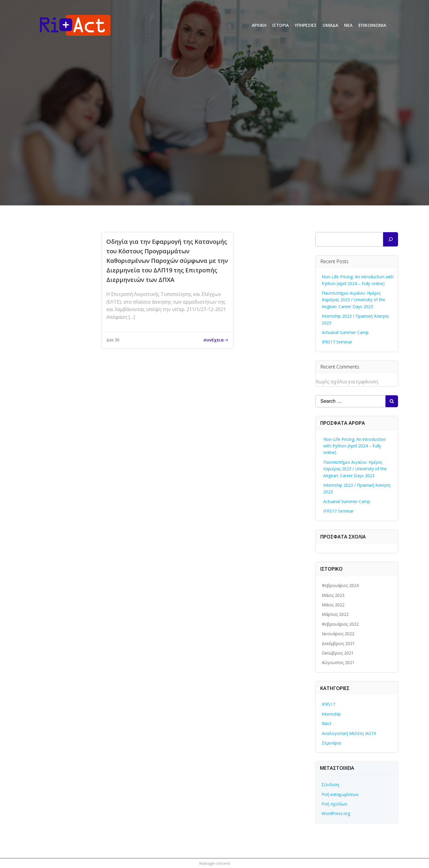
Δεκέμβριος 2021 (338, 643)
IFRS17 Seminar (337, 342)
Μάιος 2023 (333, 595)
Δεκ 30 (113, 340)
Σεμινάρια (331, 743)
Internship (331, 714)
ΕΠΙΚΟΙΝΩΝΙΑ (372, 25)
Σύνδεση (330, 785)
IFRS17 (328, 704)
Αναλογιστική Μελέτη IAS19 (349, 733)
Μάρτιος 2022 (335, 614)
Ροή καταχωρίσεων (340, 794)
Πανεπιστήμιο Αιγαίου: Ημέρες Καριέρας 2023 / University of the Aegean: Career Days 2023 (353, 300)
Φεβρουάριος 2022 (340, 624)
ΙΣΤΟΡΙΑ (280, 25)
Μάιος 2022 (333, 605)
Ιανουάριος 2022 (338, 634)
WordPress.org (336, 813)
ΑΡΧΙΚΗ (259, 25)
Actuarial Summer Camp (345, 332)
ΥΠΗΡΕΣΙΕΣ (306, 25)
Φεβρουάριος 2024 (340, 585)
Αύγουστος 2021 (338, 662)
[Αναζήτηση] (391, 239)
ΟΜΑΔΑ (330, 25)
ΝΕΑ (348, 25)
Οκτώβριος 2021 (338, 653)
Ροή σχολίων (334, 804)
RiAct (327, 723)
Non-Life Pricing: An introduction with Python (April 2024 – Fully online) (355, 446)
